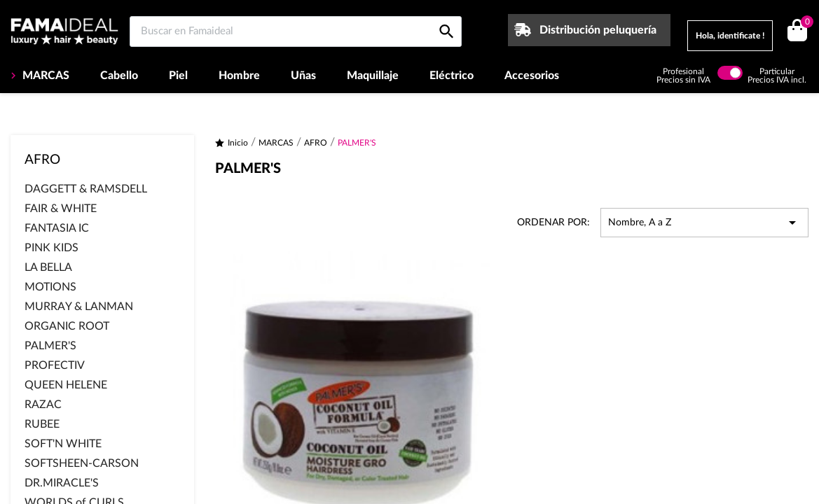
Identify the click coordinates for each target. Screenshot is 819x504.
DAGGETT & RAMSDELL (86, 189)
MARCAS (44, 76)
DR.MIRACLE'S (62, 483)
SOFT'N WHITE (63, 444)
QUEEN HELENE (66, 385)
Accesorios (532, 76)
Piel (178, 76)
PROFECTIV (55, 365)
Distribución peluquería (598, 30)
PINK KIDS (51, 248)
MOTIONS (50, 287)
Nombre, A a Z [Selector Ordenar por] (704, 223)
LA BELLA (48, 267)
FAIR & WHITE (61, 209)
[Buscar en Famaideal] (296, 31)
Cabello (119, 76)
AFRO (42, 160)
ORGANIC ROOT (67, 326)
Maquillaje (373, 76)
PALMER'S (50, 346)
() (805, 23)
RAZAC (43, 405)
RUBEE (42, 424)
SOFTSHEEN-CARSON (82, 463)
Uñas (303, 76)
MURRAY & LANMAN (79, 307)
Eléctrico (452, 76)
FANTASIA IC (57, 228)
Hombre (239, 76)
